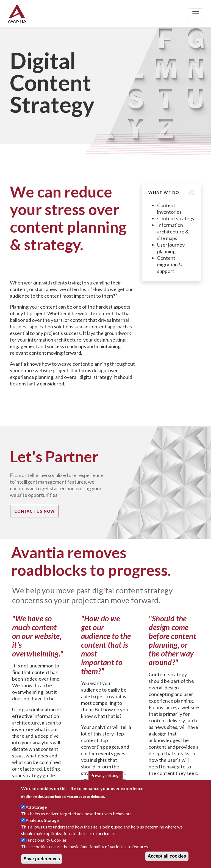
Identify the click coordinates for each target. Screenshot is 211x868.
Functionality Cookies (46, 840)
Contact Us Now (34, 511)
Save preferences (42, 859)
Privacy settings (105, 775)
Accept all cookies (167, 856)
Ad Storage (36, 807)
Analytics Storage (42, 820)
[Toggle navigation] (196, 14)
